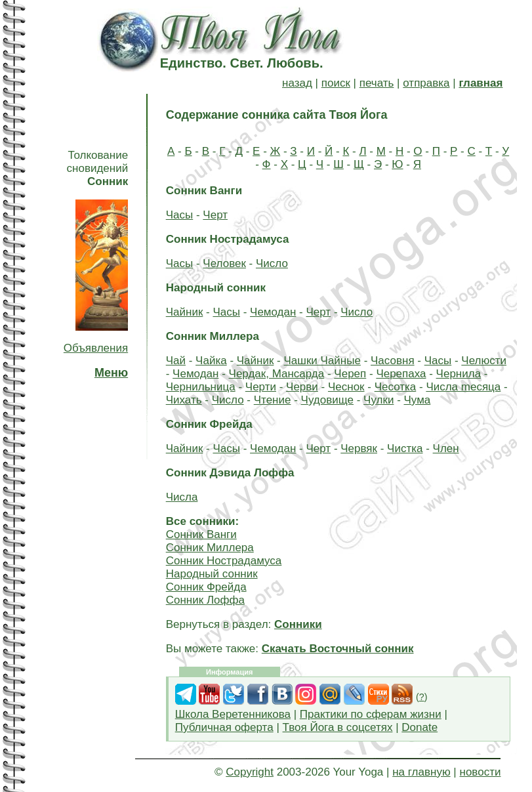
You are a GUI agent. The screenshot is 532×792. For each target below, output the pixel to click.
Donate (419, 727)
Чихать (184, 400)
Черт (215, 215)
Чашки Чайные (322, 361)
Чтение (273, 400)
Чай (176, 361)
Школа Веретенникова (233, 714)
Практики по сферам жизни (371, 714)
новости (481, 772)
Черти (261, 387)
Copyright (250, 772)
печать (377, 83)
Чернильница (201, 387)
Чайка (211, 361)
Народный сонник (212, 574)
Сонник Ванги (201, 534)
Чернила (459, 374)
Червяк (359, 448)
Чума (418, 400)
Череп (350, 374)
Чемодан (273, 312)
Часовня (393, 361)
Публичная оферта (224, 727)
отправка (426, 83)
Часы (180, 215)
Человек (224, 263)
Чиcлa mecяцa (463, 387)
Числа (182, 497)
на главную (421, 772)
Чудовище (327, 400)
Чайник (185, 312)
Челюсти (484, 361)
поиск (336, 83)
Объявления (96, 348)
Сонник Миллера (210, 548)
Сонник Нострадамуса (224, 561)
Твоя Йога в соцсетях (338, 727)
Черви (302, 387)
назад (297, 83)
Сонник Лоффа (205, 600)
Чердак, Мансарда (277, 374)
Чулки (379, 400)
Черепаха (401, 374)
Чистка (405, 448)
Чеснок (346, 387)
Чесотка (396, 387)
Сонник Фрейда (206, 587)
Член (446, 448)
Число (272, 263)
